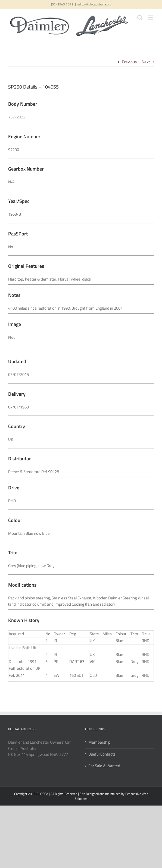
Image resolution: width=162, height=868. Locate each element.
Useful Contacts (102, 754)
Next (146, 62)
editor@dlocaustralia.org (94, 4)
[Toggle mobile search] (140, 18)
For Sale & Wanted (104, 766)
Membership (99, 742)
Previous (129, 62)
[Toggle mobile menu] (151, 18)
